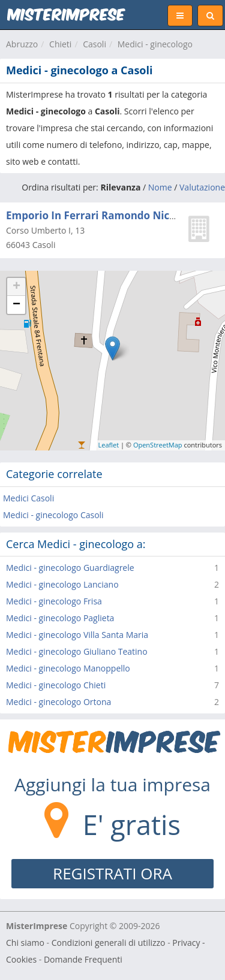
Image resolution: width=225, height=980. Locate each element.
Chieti (60, 44)
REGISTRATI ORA (112, 873)
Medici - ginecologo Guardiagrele (70, 568)
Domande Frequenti (83, 959)
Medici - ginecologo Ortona (58, 702)
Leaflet (109, 445)
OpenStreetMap (158, 445)
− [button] (16, 305)
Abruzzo (22, 44)
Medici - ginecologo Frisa (54, 601)
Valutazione (202, 187)
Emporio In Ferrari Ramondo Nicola (95, 215)
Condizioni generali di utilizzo (109, 943)
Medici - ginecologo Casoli (53, 515)
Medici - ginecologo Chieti (56, 685)
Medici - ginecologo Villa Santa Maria (77, 635)
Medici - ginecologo (155, 44)
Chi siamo (25, 943)
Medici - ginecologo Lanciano (62, 584)
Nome (160, 187)
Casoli (94, 44)
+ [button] (16, 287)
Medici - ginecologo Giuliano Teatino (77, 651)
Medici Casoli (28, 498)
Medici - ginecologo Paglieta (60, 618)
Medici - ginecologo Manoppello (68, 668)
